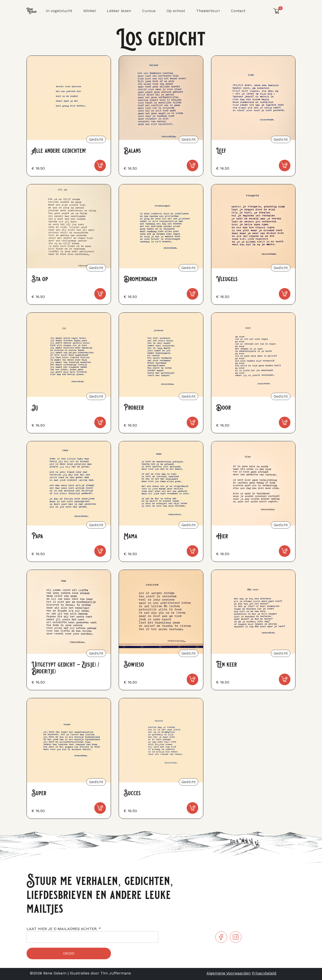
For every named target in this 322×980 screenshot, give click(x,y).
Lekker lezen (119, 11)
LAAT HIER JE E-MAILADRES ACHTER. (64, 929)
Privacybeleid (264, 973)
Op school (176, 11)
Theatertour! (208, 11)
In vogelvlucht (59, 11)
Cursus (149, 11)
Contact (238, 11)
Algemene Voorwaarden (229, 973)
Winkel (89, 11)
